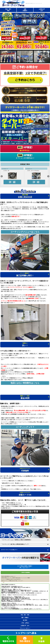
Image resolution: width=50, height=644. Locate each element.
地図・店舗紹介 (25, 618)
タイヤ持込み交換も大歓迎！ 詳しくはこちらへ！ (25, 567)
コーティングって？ (25, 427)
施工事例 (25, 620)
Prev (2, 176)
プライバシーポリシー (25, 628)
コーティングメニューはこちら (25, 232)
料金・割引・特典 (25, 615)
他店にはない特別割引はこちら (25, 383)
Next (48, 176)
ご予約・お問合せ (25, 623)
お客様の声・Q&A (25, 626)
